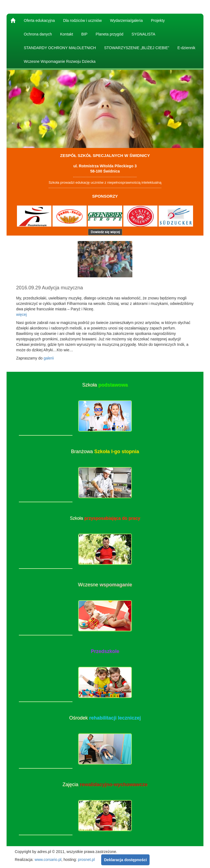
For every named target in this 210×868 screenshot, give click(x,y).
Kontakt (67, 34)
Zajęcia (105, 784)
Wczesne (105, 585)
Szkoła (105, 385)
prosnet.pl (86, 859)
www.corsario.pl (48, 859)
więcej (21, 314)
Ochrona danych (38, 34)
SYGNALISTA (143, 34)
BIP (84, 34)
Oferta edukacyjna (39, 20)
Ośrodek (105, 718)
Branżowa (105, 451)
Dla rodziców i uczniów (83, 20)
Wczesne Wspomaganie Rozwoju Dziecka (60, 61)
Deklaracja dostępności (125, 860)
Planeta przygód (110, 34)
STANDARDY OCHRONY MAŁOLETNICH (60, 48)
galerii (49, 358)
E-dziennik (186, 48)
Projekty (158, 20)
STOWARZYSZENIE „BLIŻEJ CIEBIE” (137, 48)
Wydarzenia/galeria (126, 20)
